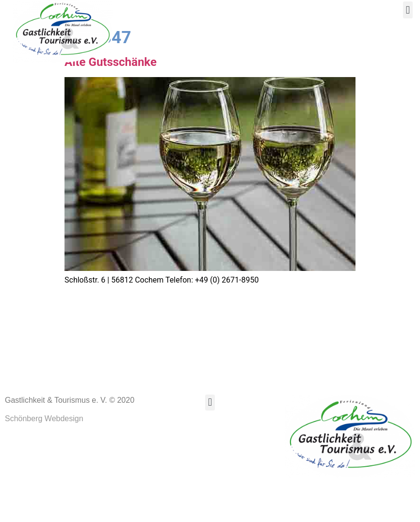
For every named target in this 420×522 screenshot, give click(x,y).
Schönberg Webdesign (44, 458)
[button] (408, 10)
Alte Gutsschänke (111, 101)
